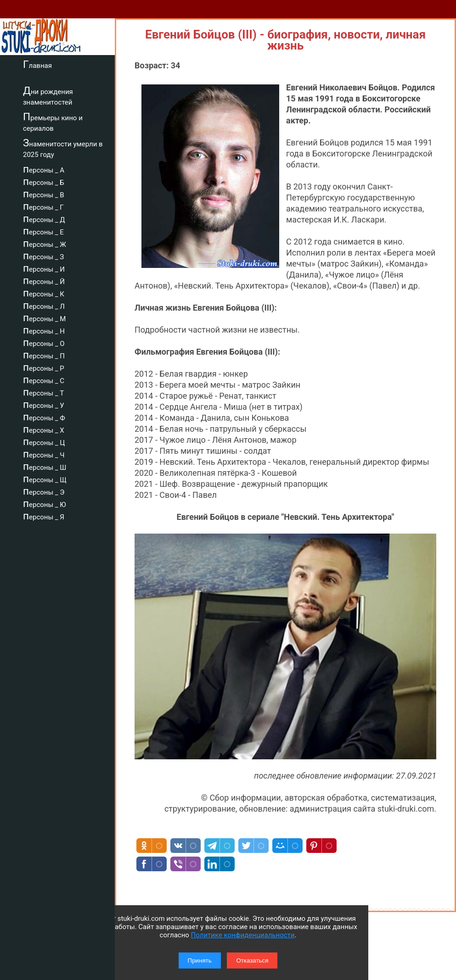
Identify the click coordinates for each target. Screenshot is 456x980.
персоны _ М (44, 317)
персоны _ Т (43, 392)
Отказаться (252, 961)
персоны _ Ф (44, 417)
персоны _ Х (44, 429)
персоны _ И (44, 268)
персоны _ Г (43, 206)
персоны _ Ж (45, 243)
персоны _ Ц (44, 441)
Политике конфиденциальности (243, 935)
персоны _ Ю (45, 503)
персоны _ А (44, 169)
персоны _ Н (44, 330)
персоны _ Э (44, 491)
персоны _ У (44, 404)
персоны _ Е (43, 231)
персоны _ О (44, 342)
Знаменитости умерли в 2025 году (63, 148)
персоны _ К (44, 293)
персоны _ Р (44, 367)
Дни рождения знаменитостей (48, 96)
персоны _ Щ (45, 479)
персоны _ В (44, 194)
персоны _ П (44, 355)
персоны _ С (44, 379)
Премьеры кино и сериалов (53, 122)
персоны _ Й (44, 280)
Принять (200, 961)
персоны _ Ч (44, 454)
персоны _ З (43, 256)
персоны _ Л (44, 305)
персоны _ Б (44, 181)
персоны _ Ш (45, 466)
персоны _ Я (44, 516)
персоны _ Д (44, 218)
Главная (37, 64)
